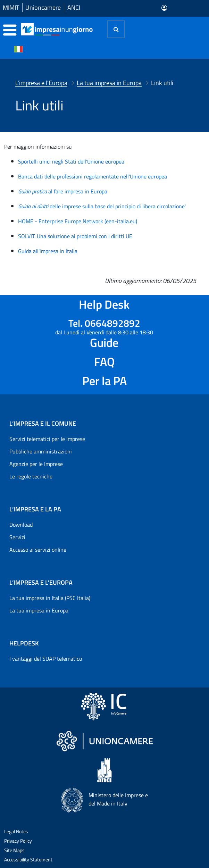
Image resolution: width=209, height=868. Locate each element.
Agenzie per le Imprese (36, 464)
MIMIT (11, 7)
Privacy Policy (18, 841)
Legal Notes (16, 831)
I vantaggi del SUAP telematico (46, 659)
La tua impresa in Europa (39, 610)
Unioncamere (43, 7)
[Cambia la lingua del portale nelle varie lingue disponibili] (18, 49)
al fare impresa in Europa (63, 191)
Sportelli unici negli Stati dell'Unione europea (71, 161)
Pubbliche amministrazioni (41, 451)
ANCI (74, 7)
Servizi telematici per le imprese (47, 439)
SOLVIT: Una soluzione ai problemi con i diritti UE (75, 236)
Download (21, 525)
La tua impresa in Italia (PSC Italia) (50, 598)
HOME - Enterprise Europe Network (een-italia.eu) (78, 221)
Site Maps (14, 850)
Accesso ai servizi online (38, 550)
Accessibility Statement (28, 859)
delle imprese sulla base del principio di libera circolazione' (102, 206)
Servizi (17, 537)
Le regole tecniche (31, 476)
